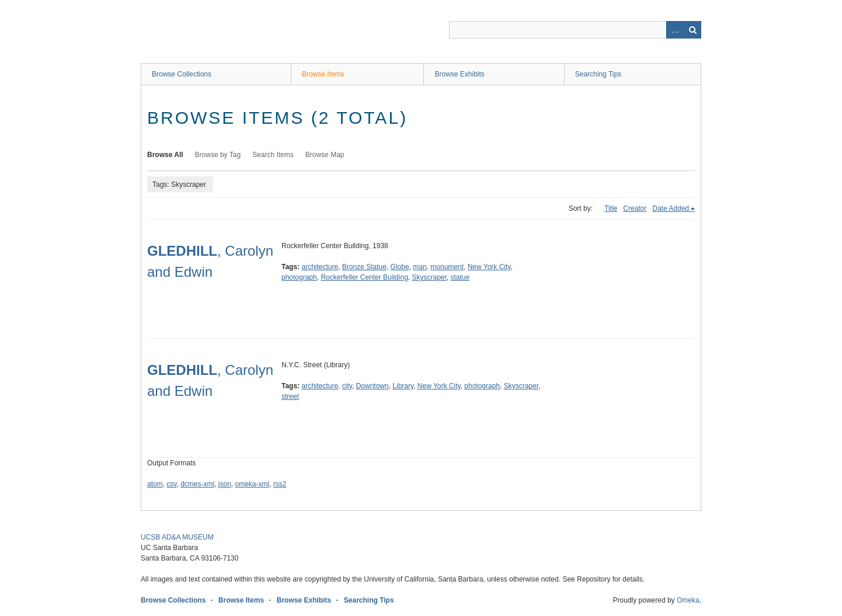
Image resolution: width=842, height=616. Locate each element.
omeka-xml (253, 484)
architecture (320, 267)
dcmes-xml (197, 484)
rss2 (280, 484)
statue (460, 277)
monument (447, 267)
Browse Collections (182, 74)
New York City (489, 267)
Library (403, 386)
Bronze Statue (364, 267)
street (290, 396)
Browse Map (325, 155)
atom (155, 484)
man (420, 267)
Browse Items (323, 74)
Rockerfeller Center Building (364, 277)
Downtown (373, 386)
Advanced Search (675, 30)
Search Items (273, 155)
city (347, 386)
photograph (299, 277)
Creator (635, 208)
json (225, 484)
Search (693, 30)
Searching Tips (598, 74)
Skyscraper (429, 277)
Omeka (688, 600)
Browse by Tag (218, 155)
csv (171, 484)
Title (611, 208)
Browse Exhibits (459, 74)
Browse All (165, 155)
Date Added (671, 208)
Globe (400, 267)
